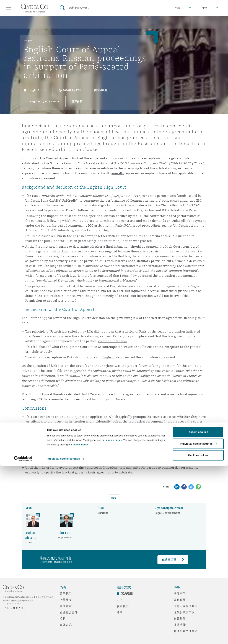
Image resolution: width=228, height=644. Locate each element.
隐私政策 (180, 600)
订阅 (120, 600)
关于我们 (66, 594)
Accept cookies (198, 610)
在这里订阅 (169, 560)
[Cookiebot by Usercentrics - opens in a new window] (23, 637)
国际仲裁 (103, 513)
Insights (28, 41)
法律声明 (180, 594)
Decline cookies (198, 634)
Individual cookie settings (63, 637)
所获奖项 (66, 600)
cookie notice (114, 618)
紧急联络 (127, 594)
